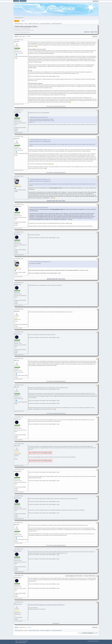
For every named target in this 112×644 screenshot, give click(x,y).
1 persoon (16, 133)
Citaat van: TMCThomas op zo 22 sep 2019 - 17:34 (40, 262)
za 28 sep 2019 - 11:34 (19, 359)
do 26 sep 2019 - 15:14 (19, 309)
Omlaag (16, 37)
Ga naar (79, 633)
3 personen (16, 104)
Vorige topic (87, 32)
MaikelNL (18, 311)
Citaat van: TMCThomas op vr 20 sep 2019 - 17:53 (40, 140)
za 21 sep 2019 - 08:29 (19, 176)
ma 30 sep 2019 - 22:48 (19, 469)
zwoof (17, 178)
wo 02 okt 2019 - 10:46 (19, 576)
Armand (17, 41)
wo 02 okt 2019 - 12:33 (19, 602)
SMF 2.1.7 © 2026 (19, 641)
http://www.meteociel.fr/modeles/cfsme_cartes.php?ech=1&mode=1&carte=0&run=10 (47, 605)
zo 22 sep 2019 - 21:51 (19, 259)
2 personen (16, 170)
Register (54, 76)
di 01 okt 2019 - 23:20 (19, 549)
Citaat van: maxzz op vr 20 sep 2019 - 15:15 (39, 117)
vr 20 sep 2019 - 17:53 (19, 110)
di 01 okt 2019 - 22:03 (19, 496)
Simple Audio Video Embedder (21, 643)
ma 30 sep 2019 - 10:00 (19, 444)
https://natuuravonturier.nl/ (60, 106)
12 (28, 37)
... (27, 37)
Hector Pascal (19, 604)
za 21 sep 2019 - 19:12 (19, 204)
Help (88, 641)
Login (58, 76)
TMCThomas (18, 112)
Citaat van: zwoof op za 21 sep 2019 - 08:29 (39, 208)
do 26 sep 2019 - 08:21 (19, 283)
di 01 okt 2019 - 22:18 (19, 523)
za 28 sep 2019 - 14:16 (19, 385)
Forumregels (92, 641)
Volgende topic (94, 32)
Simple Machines (25, 641)
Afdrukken (95, 37)
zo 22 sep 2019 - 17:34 (19, 232)
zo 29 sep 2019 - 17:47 (19, 417)
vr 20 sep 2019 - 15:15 (19, 40)
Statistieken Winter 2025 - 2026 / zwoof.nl (56, 201)
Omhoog (16, 627)
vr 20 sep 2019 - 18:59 (19, 137)
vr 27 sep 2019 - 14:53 (19, 332)
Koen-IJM (18, 446)
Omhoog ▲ (97, 641)
